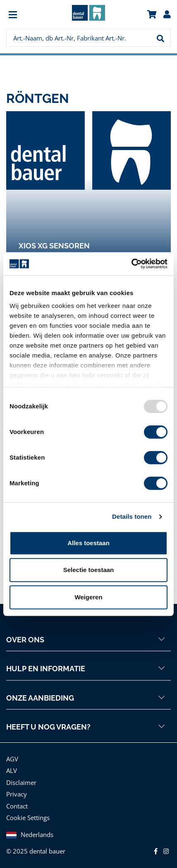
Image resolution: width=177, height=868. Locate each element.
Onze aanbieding (85, 698)
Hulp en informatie (85, 668)
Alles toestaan (88, 543)
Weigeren (88, 597)
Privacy (17, 794)
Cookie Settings (28, 818)
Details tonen (132, 516)
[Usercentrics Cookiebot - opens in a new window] (131, 264)
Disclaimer (21, 782)
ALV (12, 770)
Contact (17, 806)
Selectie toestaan (89, 570)
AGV (12, 759)
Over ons (85, 639)
